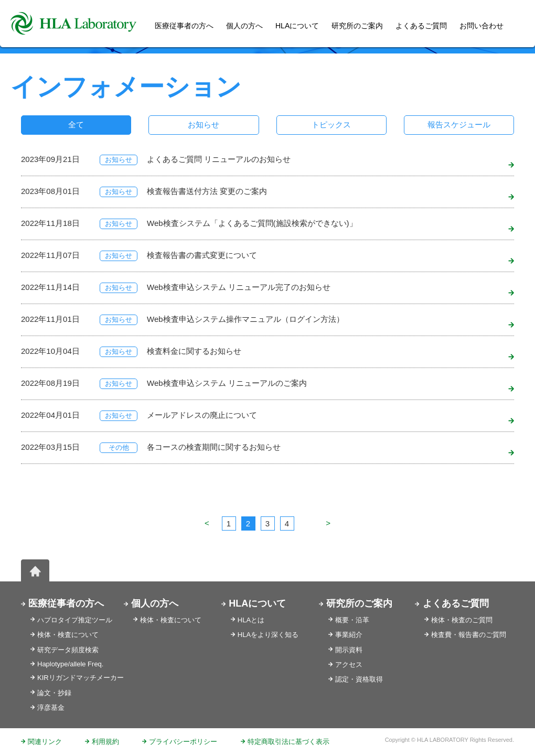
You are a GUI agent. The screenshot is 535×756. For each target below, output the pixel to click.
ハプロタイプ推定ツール (75, 620)
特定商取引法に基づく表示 (288, 742)
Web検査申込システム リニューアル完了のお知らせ (239, 287)
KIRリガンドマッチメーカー (81, 678)
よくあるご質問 (421, 26)
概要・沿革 (352, 620)
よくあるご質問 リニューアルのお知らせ (219, 159)
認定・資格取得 (359, 679)
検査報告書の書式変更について (202, 255)
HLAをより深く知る (268, 635)
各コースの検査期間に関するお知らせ (214, 447)
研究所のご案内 (357, 26)
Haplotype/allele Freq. (70, 664)
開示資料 (349, 650)
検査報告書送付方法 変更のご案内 (207, 191)
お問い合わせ (481, 26)
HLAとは (251, 620)
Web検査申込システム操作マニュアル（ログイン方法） (245, 319)
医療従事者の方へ (66, 603)
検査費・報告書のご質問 (469, 635)
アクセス (349, 665)
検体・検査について (68, 635)
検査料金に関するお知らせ (194, 351)
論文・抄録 (54, 693)
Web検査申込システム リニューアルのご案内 (227, 383)
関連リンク (45, 742)
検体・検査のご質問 (462, 620)
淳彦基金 (51, 708)
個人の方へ (244, 26)
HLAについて (257, 603)
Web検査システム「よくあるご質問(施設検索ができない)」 (252, 223)
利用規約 (105, 742)
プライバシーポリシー (183, 742)
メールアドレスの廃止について (202, 415)
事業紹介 (349, 635)
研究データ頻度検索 (68, 650)
